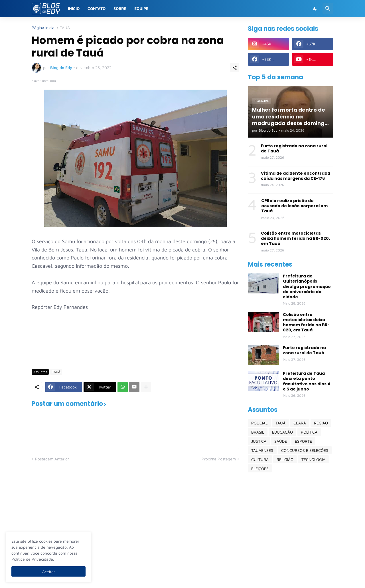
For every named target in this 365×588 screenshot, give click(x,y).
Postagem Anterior (52, 459)
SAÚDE (281, 441)
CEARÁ (300, 423)
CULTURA (260, 459)
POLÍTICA (309, 432)
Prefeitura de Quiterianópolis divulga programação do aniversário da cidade (307, 286)
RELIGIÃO (285, 459)
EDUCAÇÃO (282, 432)
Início (74, 8)
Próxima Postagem (219, 459)
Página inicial (43, 28)
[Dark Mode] (315, 9)
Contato (97, 8)
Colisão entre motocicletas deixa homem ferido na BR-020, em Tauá (295, 238)
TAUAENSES (262, 450)
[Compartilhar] (235, 68)
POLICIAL (259, 423)
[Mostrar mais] (146, 387)
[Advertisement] (135, 348)
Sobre (120, 8)
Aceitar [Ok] (49, 572)
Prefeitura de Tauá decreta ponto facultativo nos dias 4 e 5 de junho (307, 381)
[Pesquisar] (328, 9)
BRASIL (258, 432)
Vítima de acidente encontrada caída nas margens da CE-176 (296, 176)
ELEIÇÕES (260, 469)
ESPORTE (303, 441)
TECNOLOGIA (313, 459)
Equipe (141, 8)
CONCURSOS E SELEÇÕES (305, 450)
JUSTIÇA (259, 441)
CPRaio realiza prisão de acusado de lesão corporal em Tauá (294, 206)
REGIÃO (321, 423)
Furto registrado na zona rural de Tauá (294, 148)
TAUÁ (65, 28)
